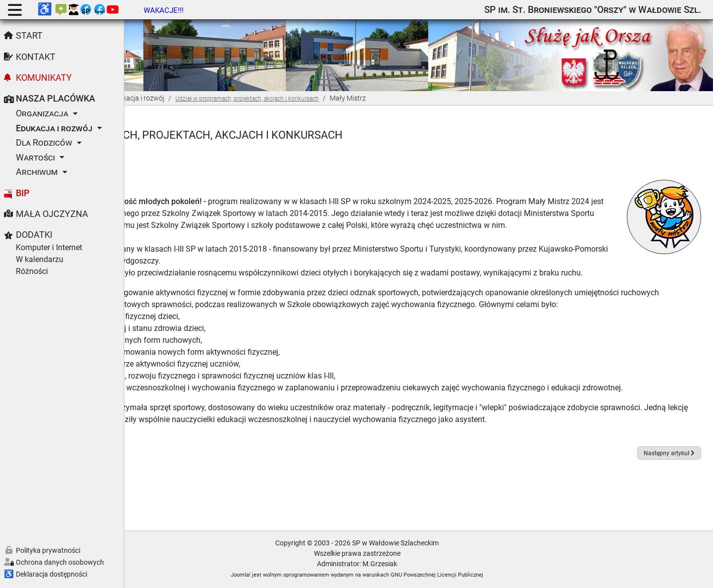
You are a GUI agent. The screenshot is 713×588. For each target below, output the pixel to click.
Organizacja (42, 113)
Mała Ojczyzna (52, 214)
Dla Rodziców (44, 143)
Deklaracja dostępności (51, 574)
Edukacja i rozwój (54, 128)
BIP (23, 193)
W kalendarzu (40, 259)
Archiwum (37, 172)
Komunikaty (44, 78)
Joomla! (303, 575)
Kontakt (36, 57)
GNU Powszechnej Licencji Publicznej (499, 575)
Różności (32, 271)
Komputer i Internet (49, 247)
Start (29, 36)
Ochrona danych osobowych (60, 562)
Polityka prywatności (48, 550)
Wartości (35, 158)
